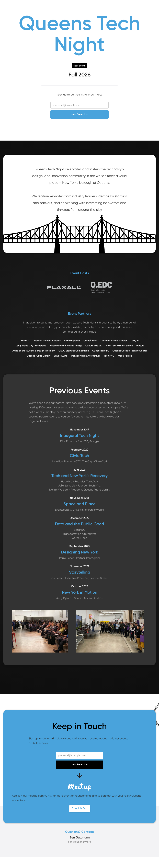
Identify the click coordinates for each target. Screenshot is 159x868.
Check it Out (80, 808)
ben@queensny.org (79, 842)
